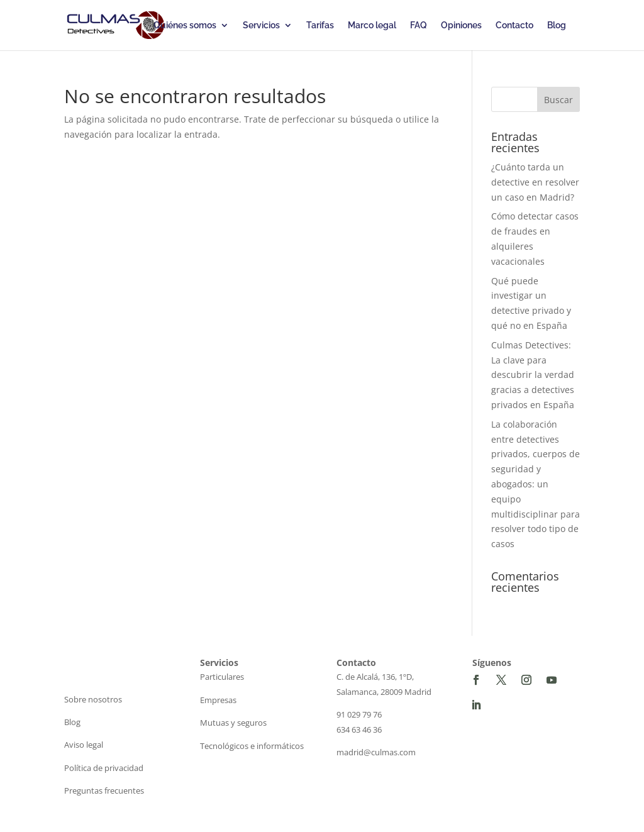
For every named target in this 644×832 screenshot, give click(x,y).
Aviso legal (84, 745)
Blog (557, 25)
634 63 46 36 (359, 729)
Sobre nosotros (93, 699)
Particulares (222, 677)
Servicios (261, 25)
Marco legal (372, 25)
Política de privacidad (104, 768)
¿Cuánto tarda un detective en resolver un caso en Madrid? (535, 182)
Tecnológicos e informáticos (252, 746)
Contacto (514, 25)
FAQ (419, 25)
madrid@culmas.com (376, 752)
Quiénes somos (185, 25)
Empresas (218, 700)
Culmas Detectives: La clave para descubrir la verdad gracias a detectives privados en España (533, 375)
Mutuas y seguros (233, 723)
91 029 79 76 (359, 714)
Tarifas (320, 25)
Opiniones (461, 25)
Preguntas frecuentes (104, 790)
